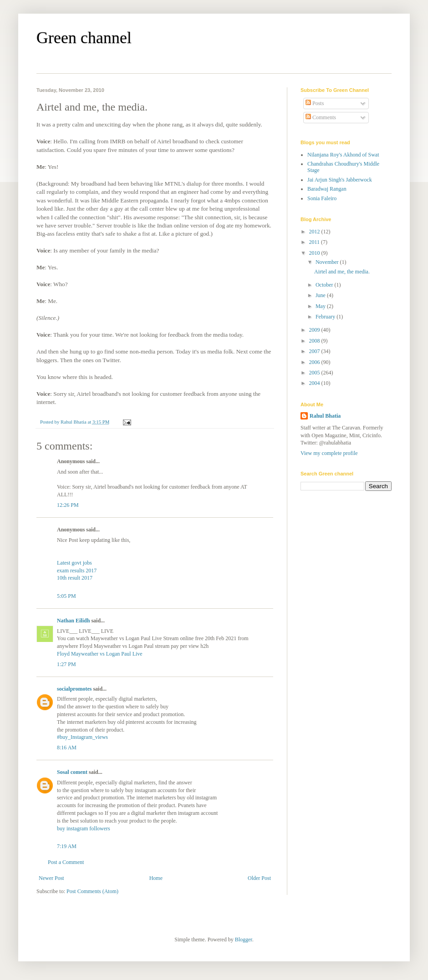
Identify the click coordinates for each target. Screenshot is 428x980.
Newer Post (51, 878)
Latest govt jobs (74, 563)
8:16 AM (67, 748)
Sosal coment (72, 772)
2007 (315, 351)
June (321, 295)
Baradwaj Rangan (327, 189)
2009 (315, 330)
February (326, 317)
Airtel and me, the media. (342, 272)
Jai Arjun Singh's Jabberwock (340, 180)
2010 (315, 253)
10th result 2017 (75, 578)
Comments (321, 117)
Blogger (244, 940)
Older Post (259, 878)
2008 (315, 341)
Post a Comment (66, 862)
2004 (315, 383)
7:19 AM (67, 846)
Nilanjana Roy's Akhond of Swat (343, 155)
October (325, 285)
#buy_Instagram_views (82, 737)
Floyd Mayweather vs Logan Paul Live (100, 654)
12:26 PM (68, 505)
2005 (315, 373)
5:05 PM (66, 596)
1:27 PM (66, 664)
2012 (315, 232)
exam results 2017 (77, 571)
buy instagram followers (84, 828)
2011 (315, 242)
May (321, 306)
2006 (315, 362)
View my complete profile (329, 453)
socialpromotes (74, 689)
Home (156, 878)
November (328, 262)
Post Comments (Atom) (92, 891)
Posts (315, 103)
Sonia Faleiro (322, 198)
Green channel (84, 38)
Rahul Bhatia (325, 416)
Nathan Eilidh (73, 621)
